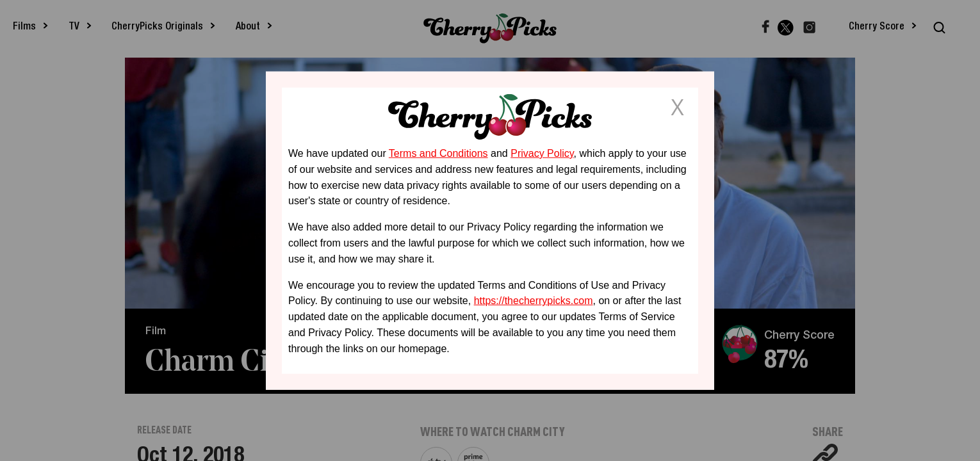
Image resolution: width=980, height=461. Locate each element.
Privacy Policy (542, 153)
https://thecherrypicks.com (534, 301)
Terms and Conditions (438, 153)
